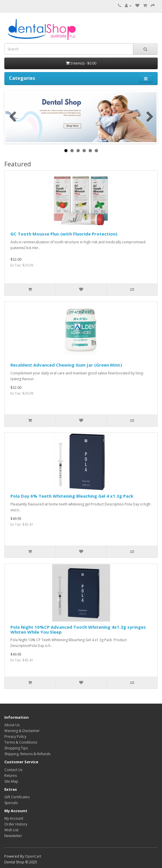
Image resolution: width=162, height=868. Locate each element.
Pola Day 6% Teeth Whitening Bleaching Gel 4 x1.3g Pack (72, 496)
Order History (16, 824)
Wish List (11, 830)
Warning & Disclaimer (22, 731)
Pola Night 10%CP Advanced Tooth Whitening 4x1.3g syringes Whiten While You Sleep (78, 629)
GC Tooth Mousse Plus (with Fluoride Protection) (64, 234)
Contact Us (13, 770)
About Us (12, 725)
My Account (14, 818)
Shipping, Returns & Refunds (27, 754)
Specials (11, 803)
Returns (11, 776)
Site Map (11, 781)
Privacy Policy (15, 736)
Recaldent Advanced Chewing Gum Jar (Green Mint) (66, 365)
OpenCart (33, 856)
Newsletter (13, 836)
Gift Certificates (17, 797)
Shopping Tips (16, 748)
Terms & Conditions (21, 742)
